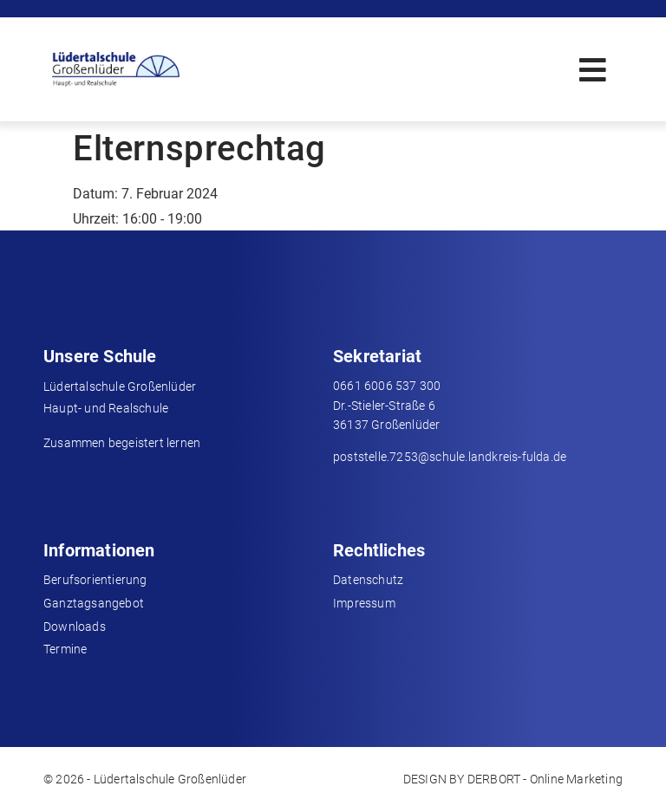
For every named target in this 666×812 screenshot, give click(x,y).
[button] (593, 70)
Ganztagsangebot (94, 603)
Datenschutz (368, 580)
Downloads (75, 627)
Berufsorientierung (95, 580)
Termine (65, 649)
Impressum (364, 603)
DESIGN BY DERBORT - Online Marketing (513, 779)
